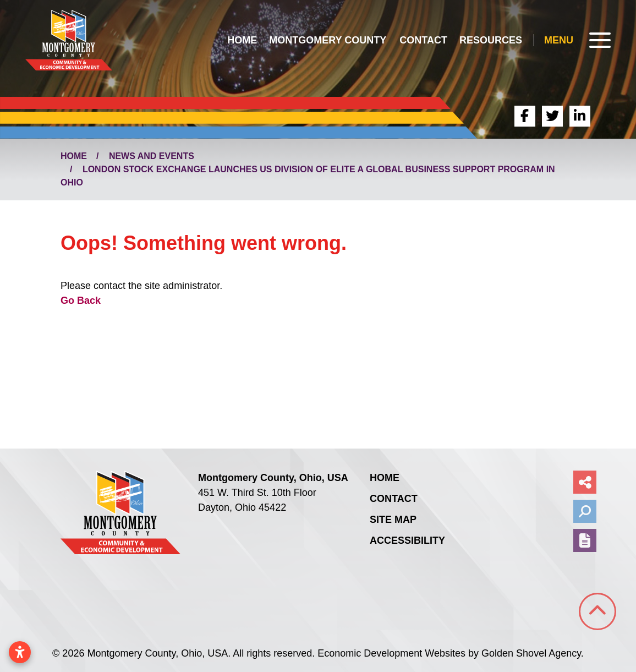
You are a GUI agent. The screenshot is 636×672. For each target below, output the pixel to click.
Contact (423, 40)
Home (242, 40)
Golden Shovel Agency (531, 653)
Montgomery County (328, 40)
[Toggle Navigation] (577, 40)
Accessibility (407, 540)
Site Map (393, 520)
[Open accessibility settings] (20, 652)
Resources (491, 40)
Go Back (81, 301)
